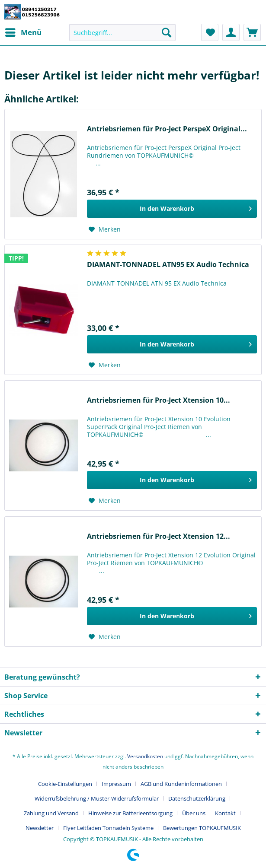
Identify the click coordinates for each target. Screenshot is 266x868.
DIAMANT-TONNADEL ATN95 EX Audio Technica (168, 265)
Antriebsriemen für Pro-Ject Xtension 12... (159, 536)
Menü (23, 31)
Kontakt (225, 813)
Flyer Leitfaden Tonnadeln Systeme (108, 828)
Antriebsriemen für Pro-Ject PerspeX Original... (167, 129)
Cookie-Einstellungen (65, 784)
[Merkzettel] (210, 32)
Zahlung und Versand (51, 813)
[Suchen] (167, 32)
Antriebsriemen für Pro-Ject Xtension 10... (159, 400)
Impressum (116, 784)
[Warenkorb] (252, 32)
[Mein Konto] (231, 32)
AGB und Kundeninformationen (181, 784)
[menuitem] (23, 32)
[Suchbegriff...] (122, 32)
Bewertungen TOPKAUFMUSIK (202, 828)
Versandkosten (145, 756)
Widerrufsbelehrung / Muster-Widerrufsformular (97, 798)
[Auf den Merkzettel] (105, 229)
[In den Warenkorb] (172, 209)
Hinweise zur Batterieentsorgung (130, 813)
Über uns (194, 813)
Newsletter (40, 828)
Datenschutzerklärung (197, 798)
